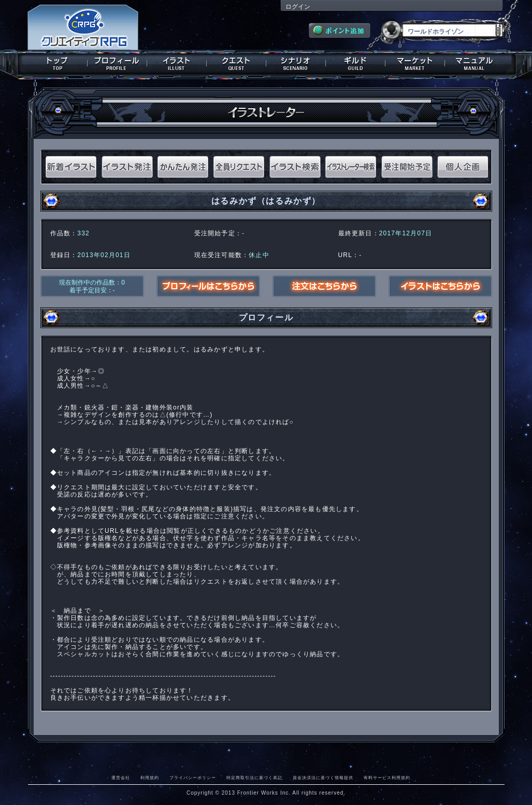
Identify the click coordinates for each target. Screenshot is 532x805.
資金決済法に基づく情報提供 (323, 778)
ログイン (298, 7)
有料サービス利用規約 (387, 778)
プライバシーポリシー (193, 778)
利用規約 (150, 778)
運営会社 (121, 778)
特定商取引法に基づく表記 (254, 778)
